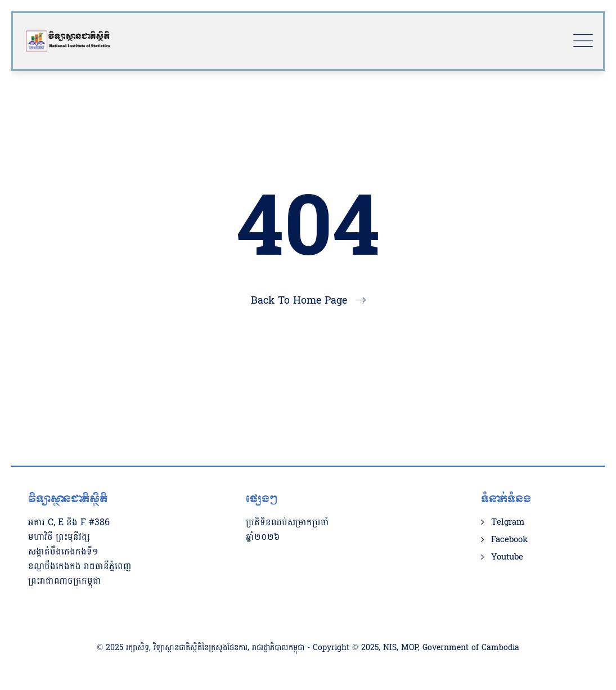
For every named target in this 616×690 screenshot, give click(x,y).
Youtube (507, 557)
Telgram (508, 522)
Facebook (509, 540)
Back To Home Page (299, 301)
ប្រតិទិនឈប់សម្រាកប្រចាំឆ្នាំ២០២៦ (287, 529)
